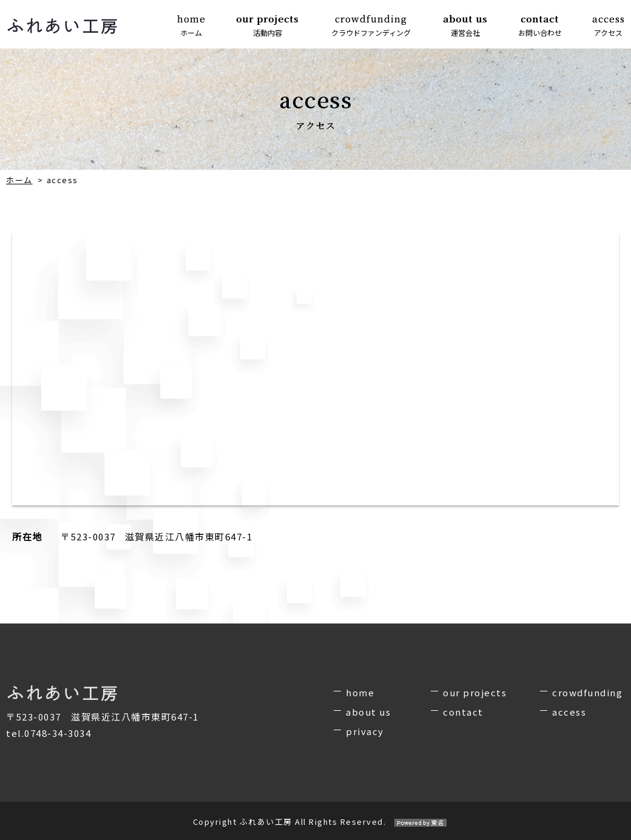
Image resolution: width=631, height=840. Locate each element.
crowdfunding (587, 692)
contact (463, 712)
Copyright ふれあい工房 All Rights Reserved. (316, 822)
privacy (365, 731)
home (360, 692)
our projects (475, 692)
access (569, 712)
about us (368, 712)
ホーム (19, 180)
